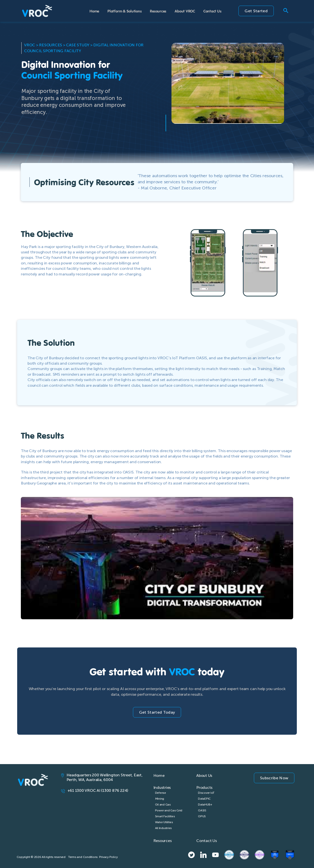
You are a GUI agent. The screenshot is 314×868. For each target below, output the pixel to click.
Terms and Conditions (83, 857)
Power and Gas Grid (169, 810)
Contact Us (212, 11)
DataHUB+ (205, 805)
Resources (158, 11)
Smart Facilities (165, 816)
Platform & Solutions (124, 11)
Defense (161, 793)
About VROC (185, 11)
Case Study (78, 45)
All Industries (164, 828)
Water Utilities (164, 822)
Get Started (256, 11)
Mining (160, 799)
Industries (162, 787)
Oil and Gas (163, 805)
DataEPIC (204, 799)
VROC (30, 45)
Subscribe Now (274, 778)
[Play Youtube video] (157, 573)
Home (94, 11)
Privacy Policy (108, 857)
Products (204, 787)
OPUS (202, 816)
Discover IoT (206, 793)
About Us (204, 775)
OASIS (202, 810)
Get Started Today (157, 712)
